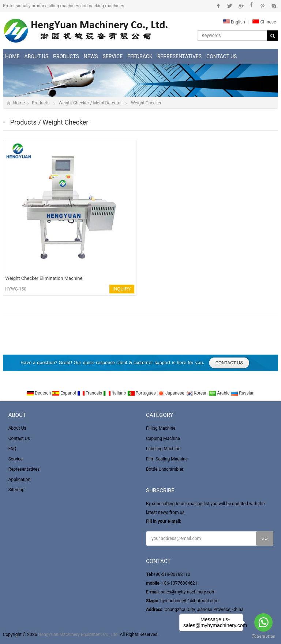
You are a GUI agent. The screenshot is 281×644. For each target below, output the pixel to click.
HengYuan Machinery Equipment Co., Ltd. (78, 634)
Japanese (171, 393)
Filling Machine (161, 428)
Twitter (230, 6)
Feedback (140, 56)
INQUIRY (122, 289)
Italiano (115, 393)
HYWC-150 (16, 289)
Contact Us (222, 56)
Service (113, 56)
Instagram (252, 6)
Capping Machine (163, 438)
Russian (242, 393)
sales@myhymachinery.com (188, 592)
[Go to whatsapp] (263, 622)
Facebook (219, 6)
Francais (90, 393)
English (234, 22)
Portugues (142, 393)
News (91, 56)
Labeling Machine (163, 449)
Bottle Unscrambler (165, 469)
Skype (273, 6)
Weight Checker (146, 103)
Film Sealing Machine (167, 459)
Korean (197, 393)
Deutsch (39, 393)
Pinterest (263, 6)
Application (19, 480)
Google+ (241, 6)
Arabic (220, 393)
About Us (37, 56)
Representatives (179, 56)
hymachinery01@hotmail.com (189, 601)
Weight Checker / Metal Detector (90, 103)
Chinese (264, 22)
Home (12, 56)
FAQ (12, 449)
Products (66, 56)
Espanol (65, 393)
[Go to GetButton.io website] (263, 636)
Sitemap (16, 490)
